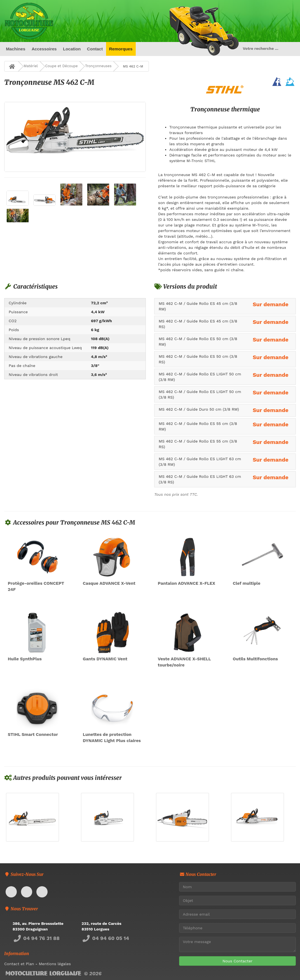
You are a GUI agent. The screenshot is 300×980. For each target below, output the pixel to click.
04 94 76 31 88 (36, 938)
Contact (95, 49)
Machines (16, 49)
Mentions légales (55, 964)
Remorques (121, 49)
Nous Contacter (237, 961)
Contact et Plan (19, 964)
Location (72, 49)
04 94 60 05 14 (106, 938)
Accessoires (44, 49)
